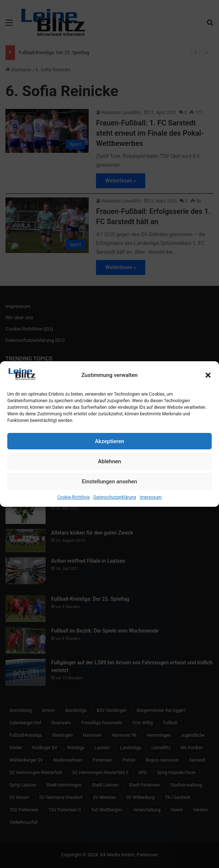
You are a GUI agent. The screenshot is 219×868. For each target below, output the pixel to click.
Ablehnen (109, 461)
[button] (208, 375)
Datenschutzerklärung (115, 497)
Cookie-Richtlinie (74, 497)
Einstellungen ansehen (109, 482)
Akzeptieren (109, 441)
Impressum (151, 497)
